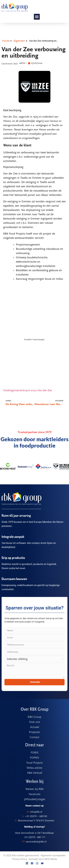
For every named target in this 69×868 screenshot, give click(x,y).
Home (6, 41)
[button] (37, 17)
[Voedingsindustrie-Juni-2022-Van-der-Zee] (34, 339)
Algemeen (19, 41)
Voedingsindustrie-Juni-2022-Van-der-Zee (28, 390)
